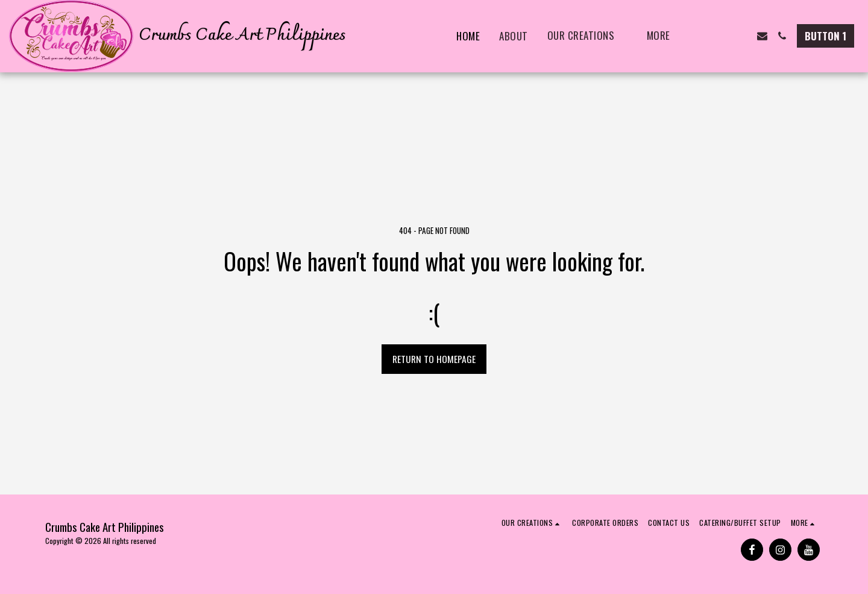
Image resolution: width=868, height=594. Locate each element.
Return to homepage (434, 359)
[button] (587, 36)
